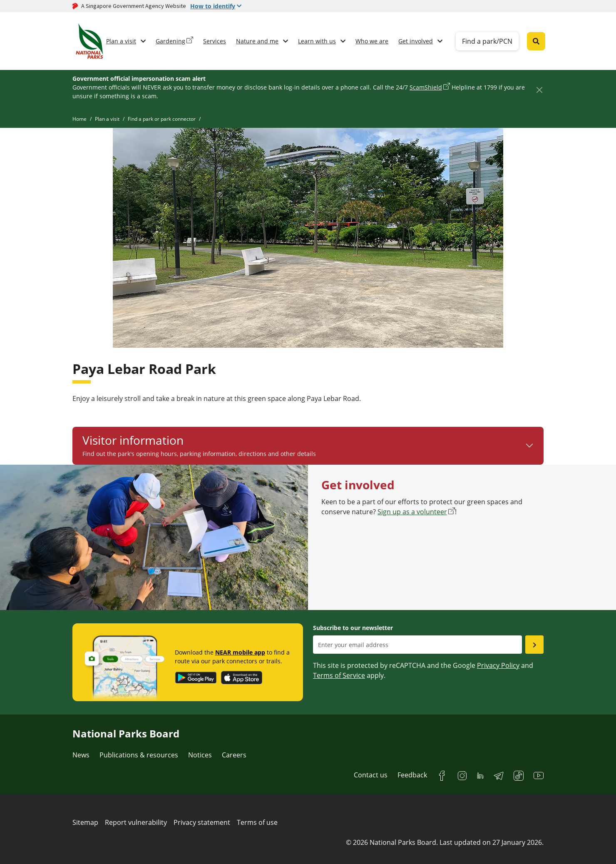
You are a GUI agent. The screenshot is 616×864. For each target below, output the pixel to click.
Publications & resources (139, 755)
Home (79, 119)
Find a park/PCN (487, 41)
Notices (200, 755)
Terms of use (257, 822)
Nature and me (257, 41)
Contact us (371, 775)
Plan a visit (121, 41)
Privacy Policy (498, 665)
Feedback (412, 775)
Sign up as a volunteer (412, 512)
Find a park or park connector (162, 119)
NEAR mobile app (240, 652)
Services (215, 41)
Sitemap (85, 822)
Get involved (416, 41)
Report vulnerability (136, 822)
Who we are (372, 41)
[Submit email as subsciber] (534, 645)
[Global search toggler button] (536, 41)
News (81, 755)
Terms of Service (339, 675)
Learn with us (317, 41)
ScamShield (426, 87)
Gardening (170, 41)
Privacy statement (202, 822)
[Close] (539, 90)
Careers (234, 755)
